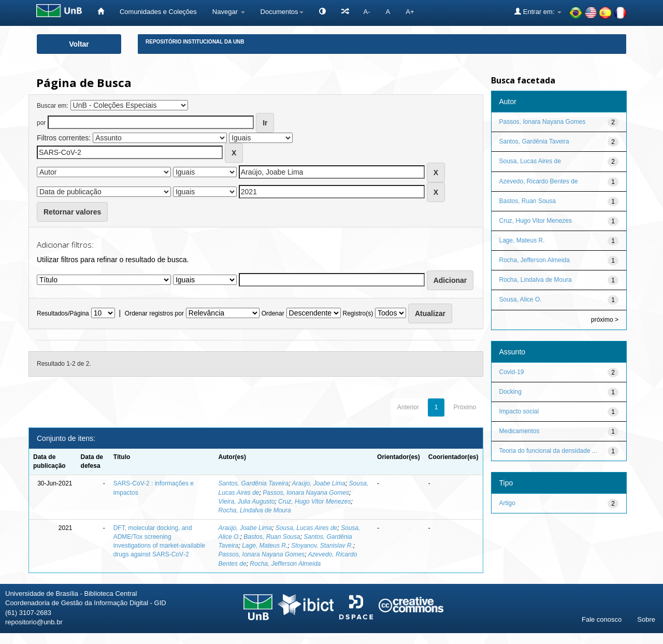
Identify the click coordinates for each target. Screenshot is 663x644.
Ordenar (273, 313)
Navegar (229, 12)
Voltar (79, 44)
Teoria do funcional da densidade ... (548, 451)
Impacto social (519, 411)
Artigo (507, 503)
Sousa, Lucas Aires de (307, 528)
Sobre (646, 619)
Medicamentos (520, 431)
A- (367, 12)
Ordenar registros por (154, 313)
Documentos (282, 12)
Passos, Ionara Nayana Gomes (306, 493)
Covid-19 (512, 372)
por (41, 123)
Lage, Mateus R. (265, 546)
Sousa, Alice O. (521, 299)
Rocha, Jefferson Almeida (285, 564)
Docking (510, 392)
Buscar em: (53, 106)
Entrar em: (538, 11)
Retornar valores (72, 212)
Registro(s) (358, 313)
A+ (410, 12)
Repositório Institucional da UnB (195, 42)
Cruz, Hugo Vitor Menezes (315, 502)
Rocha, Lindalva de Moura (255, 510)
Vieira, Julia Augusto (247, 502)
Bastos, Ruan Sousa (272, 537)
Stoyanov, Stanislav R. (322, 546)
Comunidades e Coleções (158, 12)
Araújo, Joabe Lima (318, 483)
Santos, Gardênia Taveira (254, 483)
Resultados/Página (63, 313)
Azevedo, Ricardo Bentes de (539, 181)
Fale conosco (602, 619)
